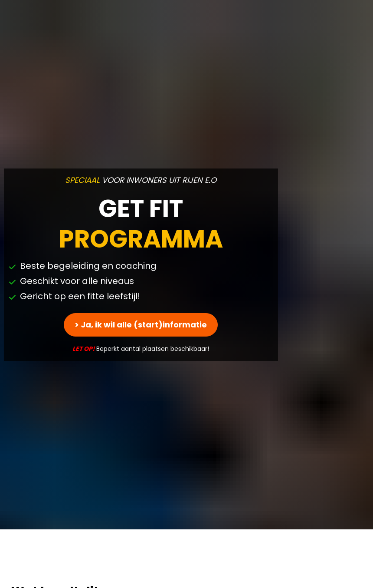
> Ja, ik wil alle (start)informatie (141, 286)
